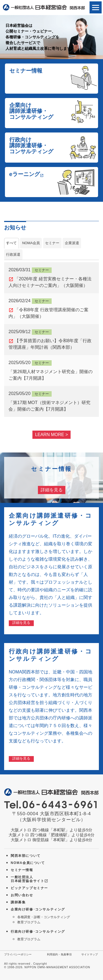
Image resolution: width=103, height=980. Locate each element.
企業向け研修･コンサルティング (38, 909)
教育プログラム (29, 922)
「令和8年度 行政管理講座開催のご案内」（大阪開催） (51, 308)
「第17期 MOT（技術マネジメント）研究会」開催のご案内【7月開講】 (51, 401)
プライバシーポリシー (18, 954)
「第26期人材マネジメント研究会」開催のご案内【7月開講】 (51, 370)
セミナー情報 (22, 870)
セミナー (52, 243)
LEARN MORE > (52, 435)
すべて (11, 243)
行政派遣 (13, 254)
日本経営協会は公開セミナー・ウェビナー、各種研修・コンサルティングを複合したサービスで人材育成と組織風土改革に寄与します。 (40, 37)
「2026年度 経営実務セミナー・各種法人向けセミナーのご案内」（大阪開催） (51, 277)
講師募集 (18, 902)
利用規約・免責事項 (59, 954)
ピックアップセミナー (29, 888)
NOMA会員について (28, 863)
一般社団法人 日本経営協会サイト (29, 879)
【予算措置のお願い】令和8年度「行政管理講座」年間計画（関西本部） (51, 339)
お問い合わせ (22, 895)
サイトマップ (90, 954)
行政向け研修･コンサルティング (38, 932)
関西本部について (26, 856)
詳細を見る (52, 490)
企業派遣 (72, 243)
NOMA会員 (31, 243)
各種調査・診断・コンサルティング (44, 917)
